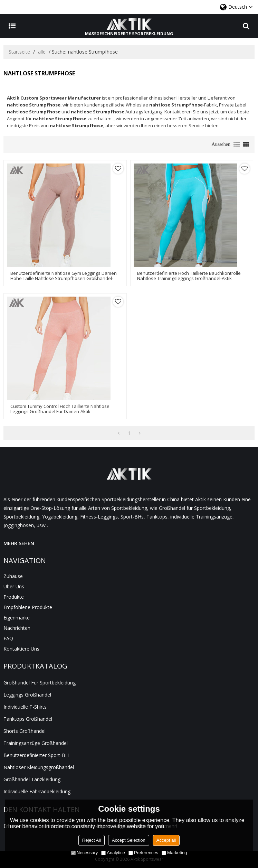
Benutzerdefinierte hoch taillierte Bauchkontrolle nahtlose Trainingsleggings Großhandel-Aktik (189, 276)
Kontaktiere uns (21, 649)
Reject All (92, 840)
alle (42, 52)
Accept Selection (129, 840)
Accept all (166, 840)
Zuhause (13, 576)
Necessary (84, 853)
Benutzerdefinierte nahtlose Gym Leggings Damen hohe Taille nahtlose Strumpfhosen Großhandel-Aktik (64, 278)
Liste (237, 144)
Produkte (14, 597)
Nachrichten (17, 628)
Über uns (14, 586)
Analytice (113, 853)
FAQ (8, 638)
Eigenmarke (17, 618)
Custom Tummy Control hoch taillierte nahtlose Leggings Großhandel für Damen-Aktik (60, 409)
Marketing (174, 853)
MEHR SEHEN (19, 543)
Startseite (19, 52)
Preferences (143, 853)
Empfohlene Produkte (28, 607)
